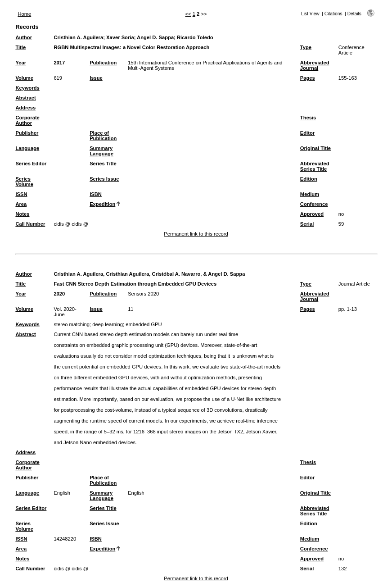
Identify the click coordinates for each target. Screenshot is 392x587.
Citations (333, 14)
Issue (96, 78)
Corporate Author (27, 120)
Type (306, 47)
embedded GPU (144, 324)
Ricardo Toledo (195, 37)
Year (21, 63)
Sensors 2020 (143, 294)
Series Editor (31, 164)
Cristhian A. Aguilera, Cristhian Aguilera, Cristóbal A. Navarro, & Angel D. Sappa (149, 274)
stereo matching (72, 324)
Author (24, 37)
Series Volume (24, 182)
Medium (310, 194)
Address (25, 108)
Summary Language (101, 151)
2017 (59, 63)
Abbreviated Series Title (315, 166)
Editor (307, 133)
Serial (307, 224)
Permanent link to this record (196, 234)
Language (27, 148)
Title (20, 47)
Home (24, 14)
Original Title (315, 148)
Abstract (25, 98)
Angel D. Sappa (155, 37)
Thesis (308, 118)
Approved (312, 214)
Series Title (103, 164)
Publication (103, 63)
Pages (308, 78)
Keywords (27, 88)
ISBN (96, 194)
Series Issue (104, 179)
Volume (24, 78)
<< (188, 14)
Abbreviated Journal (315, 65)
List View (310, 14)
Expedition (102, 204)
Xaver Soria (120, 37)
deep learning (108, 324)
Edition (309, 179)
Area (21, 204)
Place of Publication (103, 136)
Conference (314, 204)
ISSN (21, 194)
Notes (22, 214)
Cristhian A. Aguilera (78, 37)
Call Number (30, 224)
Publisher (27, 133)
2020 (59, 294)
